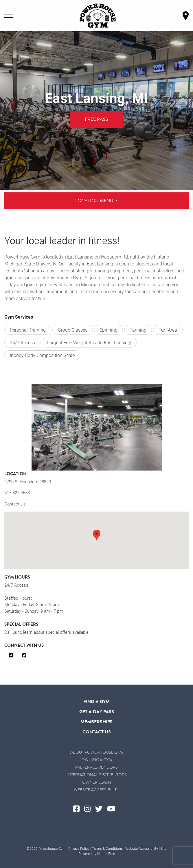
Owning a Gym (97, 760)
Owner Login (97, 782)
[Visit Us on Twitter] (24, 656)
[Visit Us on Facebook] (11, 656)
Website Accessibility (96, 790)
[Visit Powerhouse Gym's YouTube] (113, 809)
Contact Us (15, 504)
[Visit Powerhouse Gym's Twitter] (101, 809)
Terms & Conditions (107, 848)
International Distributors (97, 775)
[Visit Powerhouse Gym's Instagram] (90, 809)
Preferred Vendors (96, 767)
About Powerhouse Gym (97, 752)
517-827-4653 (17, 492)
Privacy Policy (79, 848)
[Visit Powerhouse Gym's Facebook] (79, 809)
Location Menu (95, 201)
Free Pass (96, 119)
